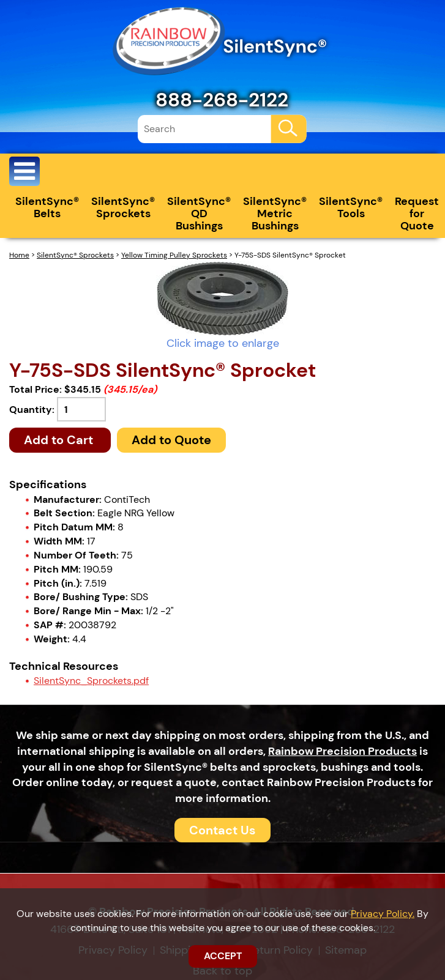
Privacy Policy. (383, 914)
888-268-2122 (222, 100)
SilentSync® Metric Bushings (275, 213)
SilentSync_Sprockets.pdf (91, 681)
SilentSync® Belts (47, 207)
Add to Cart (60, 440)
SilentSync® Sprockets (123, 207)
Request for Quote (417, 213)
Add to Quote (171, 440)
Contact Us (223, 830)
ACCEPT (223, 956)
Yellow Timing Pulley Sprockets (174, 255)
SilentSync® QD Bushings (199, 213)
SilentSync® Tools (351, 207)
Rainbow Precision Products (342, 751)
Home (19, 255)
